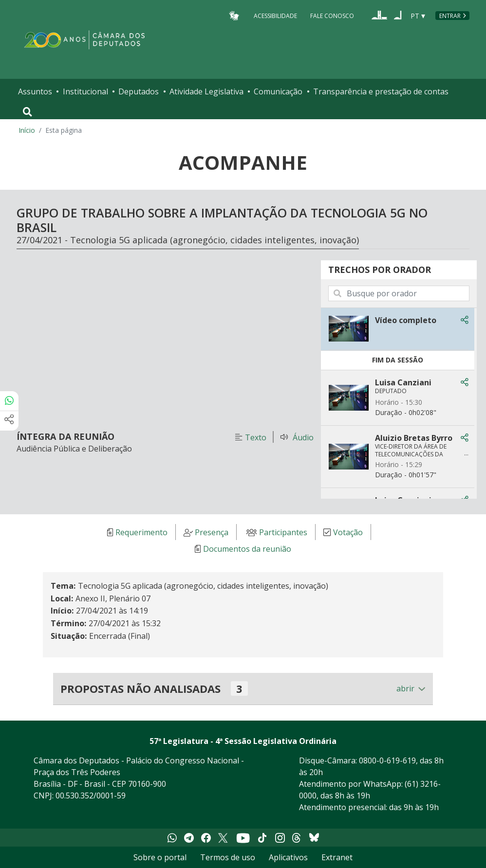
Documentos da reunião (247, 549)
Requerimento (141, 532)
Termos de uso (228, 857)
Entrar (450, 16)
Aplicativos (288, 857)
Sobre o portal (160, 857)
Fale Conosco (332, 15)
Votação (348, 532)
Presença (212, 532)
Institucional (85, 91)
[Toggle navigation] (28, 112)
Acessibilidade (275, 15)
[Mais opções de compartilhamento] (9, 421)
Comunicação (278, 91)
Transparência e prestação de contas (381, 91)
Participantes (283, 532)
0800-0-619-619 (387, 760)
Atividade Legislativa (206, 91)
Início (27, 130)
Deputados (139, 91)
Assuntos (35, 91)
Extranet (337, 857)
